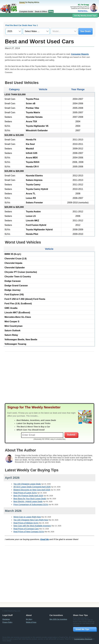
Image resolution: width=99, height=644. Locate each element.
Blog (51, 11)
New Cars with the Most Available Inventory (32, 526)
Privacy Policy (7, 622)
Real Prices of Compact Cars (26, 529)
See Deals (85, 31)
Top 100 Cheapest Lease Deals (27, 484)
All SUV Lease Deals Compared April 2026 (32, 487)
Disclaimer (6, 619)
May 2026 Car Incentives (58, 619)
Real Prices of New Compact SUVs (29, 532)
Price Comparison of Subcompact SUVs (31, 504)
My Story (29, 619)
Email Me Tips (82, 629)
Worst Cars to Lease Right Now (27, 517)
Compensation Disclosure (83, 639)
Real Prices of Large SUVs (25, 493)
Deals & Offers (41, 12)
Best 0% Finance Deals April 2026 (28, 496)
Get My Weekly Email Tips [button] (85, 16)
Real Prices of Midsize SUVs (26, 523)
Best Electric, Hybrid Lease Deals (28, 501)
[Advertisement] (49, 380)
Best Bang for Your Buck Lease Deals (30, 499)
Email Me (45, 539)
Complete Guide (26, 12)
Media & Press (31, 622)
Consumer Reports (80, 54)
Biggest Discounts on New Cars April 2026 (32, 490)
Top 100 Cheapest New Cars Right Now (31, 520)
